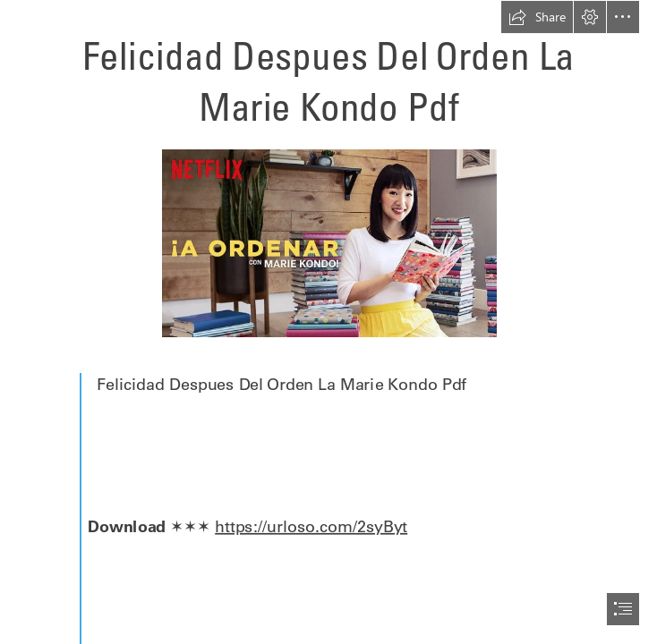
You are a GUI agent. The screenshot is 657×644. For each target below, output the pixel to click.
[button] (537, 17)
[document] (328, 322)
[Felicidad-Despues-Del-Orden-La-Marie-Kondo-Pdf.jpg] (328, 242)
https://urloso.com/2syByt (311, 526)
